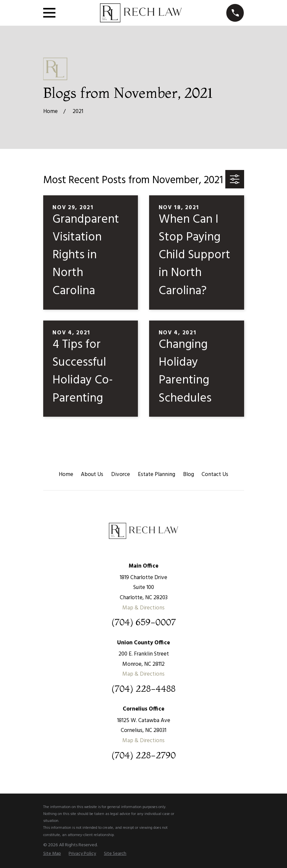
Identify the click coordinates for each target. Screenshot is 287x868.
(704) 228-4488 (143, 689)
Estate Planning (157, 475)
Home (66, 475)
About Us (92, 475)
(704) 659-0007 (144, 622)
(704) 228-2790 (144, 755)
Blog (189, 475)
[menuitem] (52, 854)
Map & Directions (143, 608)
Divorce (121, 475)
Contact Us (215, 475)
